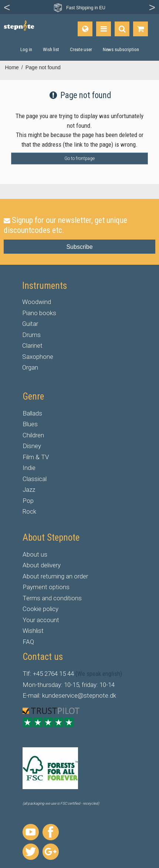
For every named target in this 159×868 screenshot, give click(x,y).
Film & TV (36, 457)
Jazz (29, 490)
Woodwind (37, 302)
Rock (29, 511)
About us (35, 554)
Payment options (46, 587)
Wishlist (33, 631)
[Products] (104, 29)
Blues (30, 424)
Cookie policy (40, 609)
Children (33, 435)
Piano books (39, 313)
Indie (29, 468)
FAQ (28, 642)
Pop (28, 501)
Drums (31, 335)
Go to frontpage (79, 158)
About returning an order (55, 576)
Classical (35, 479)
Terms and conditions (52, 598)
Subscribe (79, 247)
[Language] (85, 29)
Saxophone (38, 357)
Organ (30, 367)
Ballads (32, 413)
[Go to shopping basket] (141, 29)
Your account (41, 620)
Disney (32, 446)
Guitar (30, 324)
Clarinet (32, 345)
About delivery (42, 565)
